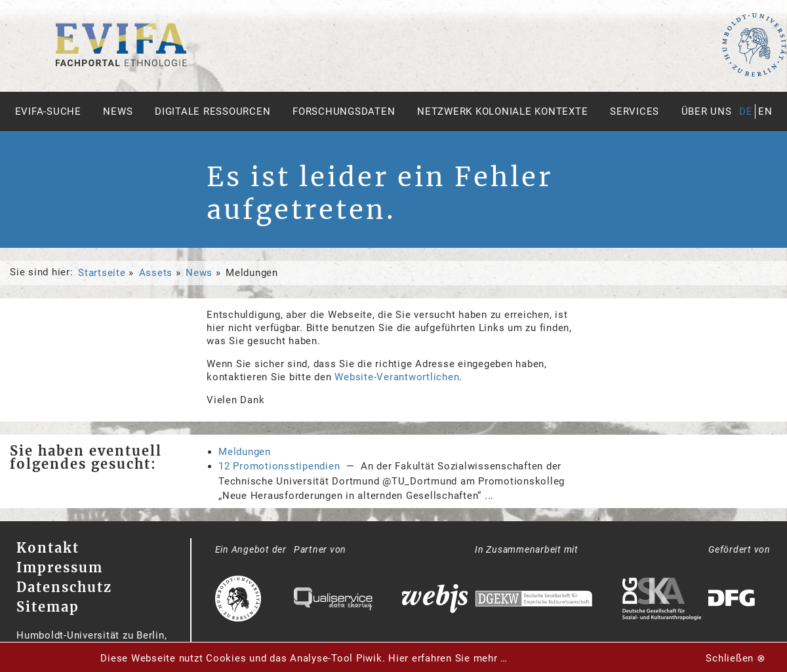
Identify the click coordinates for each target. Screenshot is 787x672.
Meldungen (245, 452)
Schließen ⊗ (736, 658)
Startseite (102, 273)
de (746, 111)
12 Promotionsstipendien (279, 466)
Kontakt (48, 548)
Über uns (707, 111)
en (765, 111)
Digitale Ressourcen (212, 111)
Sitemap (48, 607)
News (118, 111)
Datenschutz (64, 587)
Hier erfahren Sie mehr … (448, 658)
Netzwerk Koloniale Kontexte (502, 111)
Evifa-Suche (48, 111)
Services (635, 111)
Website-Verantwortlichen (397, 377)
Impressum (60, 567)
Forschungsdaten (344, 111)
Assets (156, 273)
